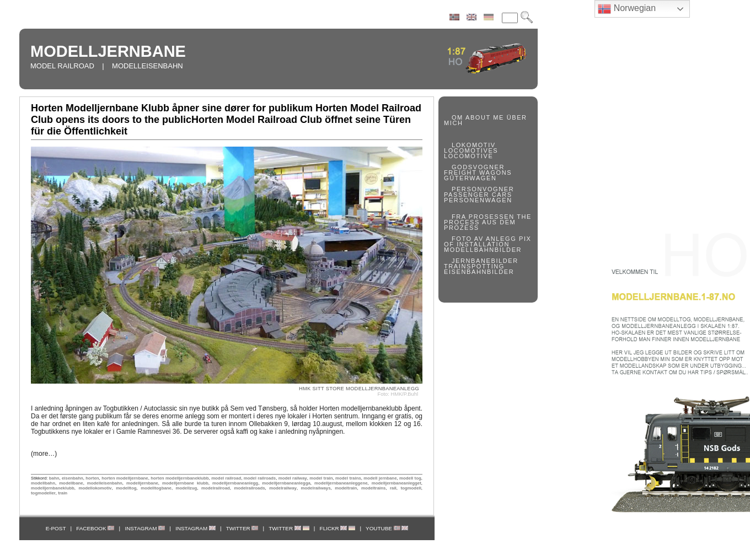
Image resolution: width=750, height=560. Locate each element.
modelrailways (316, 488)
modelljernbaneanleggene (341, 483)
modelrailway (283, 488)
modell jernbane (380, 478)
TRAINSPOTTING (474, 266)
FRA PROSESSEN (483, 217)
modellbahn (43, 483)
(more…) (44, 454)
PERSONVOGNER (483, 189)
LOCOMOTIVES (471, 150)
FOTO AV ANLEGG (484, 239)
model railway (293, 478)
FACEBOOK (95, 528)
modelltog (126, 488)
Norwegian (627, 9)
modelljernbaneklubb (53, 488)
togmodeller (43, 493)
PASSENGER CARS (478, 195)
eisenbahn (73, 478)
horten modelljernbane (125, 478)
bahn (54, 478)
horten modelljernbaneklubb (180, 478)
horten (92, 478)
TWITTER (242, 528)
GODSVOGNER (478, 167)
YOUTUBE (387, 528)
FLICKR (338, 528)
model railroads (260, 478)
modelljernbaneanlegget (397, 483)
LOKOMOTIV (474, 145)
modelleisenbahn (105, 483)
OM (457, 117)
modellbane (71, 483)
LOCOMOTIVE (468, 156)
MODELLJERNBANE (108, 51)
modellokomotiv (95, 488)
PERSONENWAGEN (478, 200)
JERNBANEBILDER (485, 261)
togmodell (411, 488)
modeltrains (373, 488)
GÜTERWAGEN (470, 178)
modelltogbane (156, 488)
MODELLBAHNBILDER (483, 250)
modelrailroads (249, 488)
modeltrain (346, 488)
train (63, 493)
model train (321, 478)
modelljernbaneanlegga (286, 483)
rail (393, 488)
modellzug (187, 488)
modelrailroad (216, 488)
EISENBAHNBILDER (479, 272)
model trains (348, 478)
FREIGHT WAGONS (478, 173)
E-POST (56, 528)
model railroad (226, 478)
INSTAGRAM (145, 528)
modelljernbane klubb (185, 483)
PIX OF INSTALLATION (488, 241)
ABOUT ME (485, 117)
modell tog (410, 478)
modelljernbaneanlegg (235, 483)
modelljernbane (142, 483)
